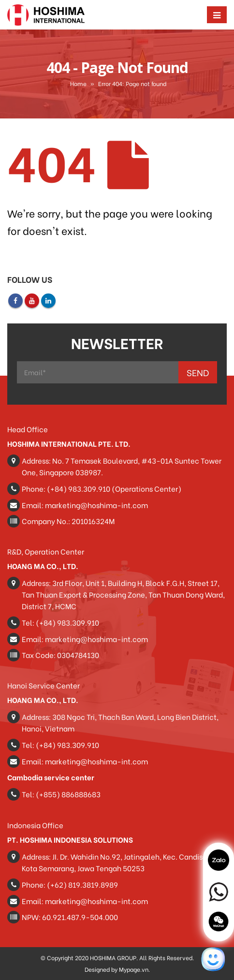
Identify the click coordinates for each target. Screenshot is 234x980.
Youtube (32, 301)
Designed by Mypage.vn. (117, 969)
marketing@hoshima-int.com (96, 505)
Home (78, 83)
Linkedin (48, 301)
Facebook (15, 301)
